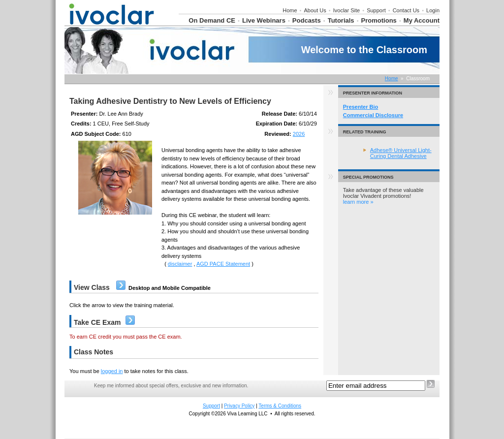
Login (433, 10)
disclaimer (180, 264)
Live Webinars (264, 20)
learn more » (358, 202)
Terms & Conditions (280, 406)
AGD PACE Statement (223, 264)
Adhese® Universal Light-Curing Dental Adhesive (401, 153)
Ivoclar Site (346, 10)
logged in (112, 371)
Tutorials (341, 20)
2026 (299, 134)
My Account (422, 20)
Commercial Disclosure (373, 115)
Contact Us (406, 10)
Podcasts (307, 20)
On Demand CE (212, 20)
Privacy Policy (239, 406)
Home (290, 10)
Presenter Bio (361, 107)
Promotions (379, 20)
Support (376, 10)
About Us (315, 10)
